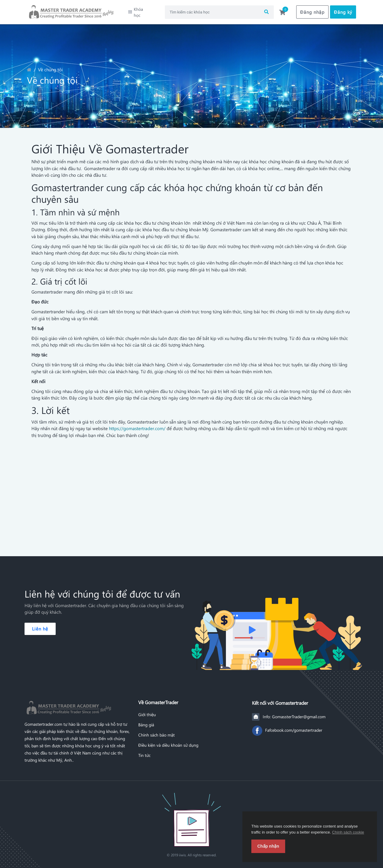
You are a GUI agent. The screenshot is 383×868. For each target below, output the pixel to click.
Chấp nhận (268, 846)
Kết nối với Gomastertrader (280, 698)
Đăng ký (343, 10)
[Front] (191, 815)
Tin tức (144, 751)
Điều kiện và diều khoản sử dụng (168, 740)
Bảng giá (146, 720)
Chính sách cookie (348, 832)
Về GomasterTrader (158, 697)
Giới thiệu (147, 710)
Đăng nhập (312, 10)
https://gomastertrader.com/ (137, 424)
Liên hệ (40, 624)
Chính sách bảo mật (156, 730)
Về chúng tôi (50, 65)
